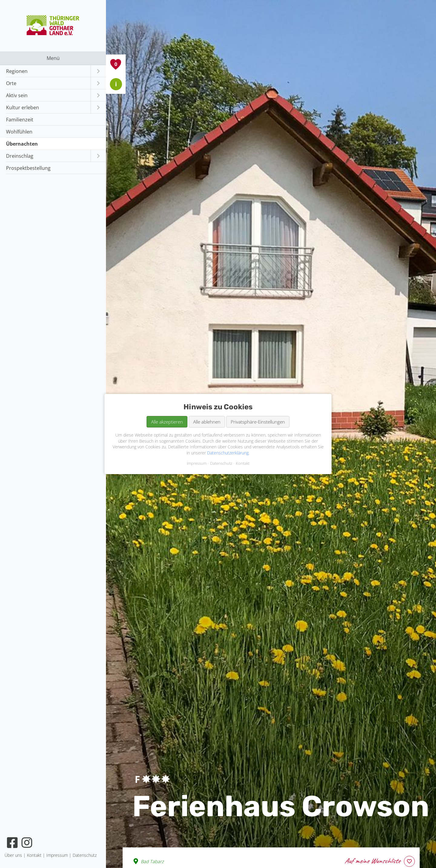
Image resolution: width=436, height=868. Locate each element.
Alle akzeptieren (167, 422)
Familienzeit (20, 120)
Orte (11, 83)
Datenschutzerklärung (228, 453)
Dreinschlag (20, 156)
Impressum (197, 463)
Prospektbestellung (28, 168)
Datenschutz (221, 463)
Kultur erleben (23, 107)
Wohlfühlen (19, 132)
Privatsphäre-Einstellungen (258, 422)
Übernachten (22, 144)
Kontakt (243, 463)
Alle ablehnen (207, 422)
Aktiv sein (17, 95)
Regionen (17, 71)
